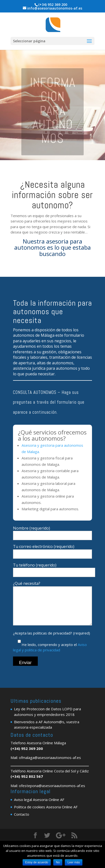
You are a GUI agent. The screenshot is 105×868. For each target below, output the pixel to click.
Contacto (22, 822)
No (58, 862)
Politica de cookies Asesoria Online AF (46, 814)
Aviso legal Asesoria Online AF (39, 807)
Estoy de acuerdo (37, 862)
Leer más (74, 862)
